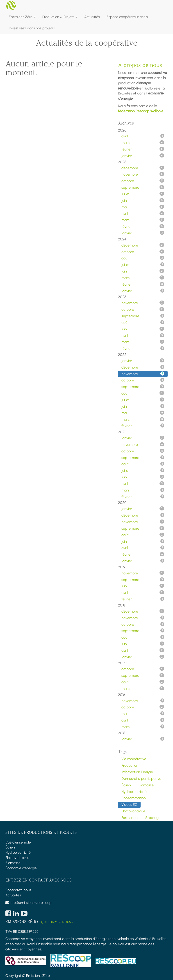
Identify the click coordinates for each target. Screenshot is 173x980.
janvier (143, 156)
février (143, 149)
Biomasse (13, 863)
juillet (143, 194)
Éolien (10, 847)
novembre (143, 174)
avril (143, 136)
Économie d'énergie (21, 868)
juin (143, 200)
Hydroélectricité (18, 852)
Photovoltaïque (17, 858)
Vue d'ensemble (18, 842)
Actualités (13, 895)
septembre (143, 187)
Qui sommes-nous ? (57, 922)
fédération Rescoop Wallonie (141, 111)
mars (143, 143)
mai (143, 207)
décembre (143, 168)
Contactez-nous (18, 890)
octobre (143, 181)
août (143, 258)
